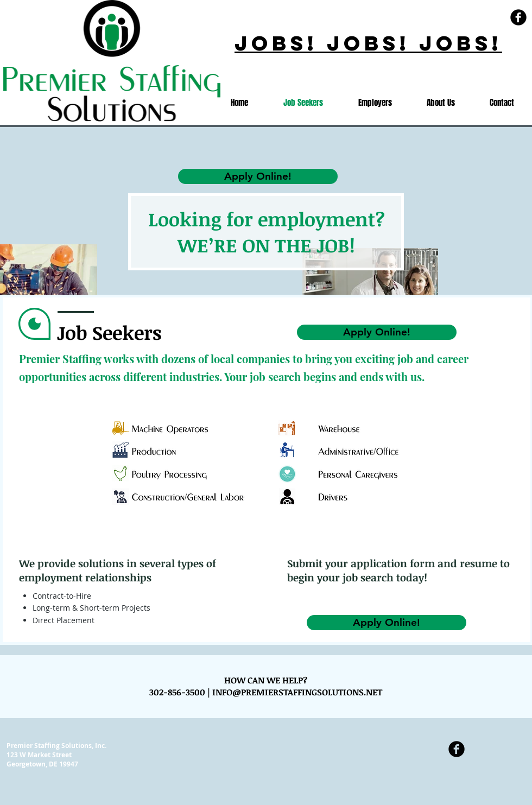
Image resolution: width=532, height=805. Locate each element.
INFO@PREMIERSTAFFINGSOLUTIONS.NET (297, 692)
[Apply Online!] (377, 332)
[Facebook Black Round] (518, 17)
